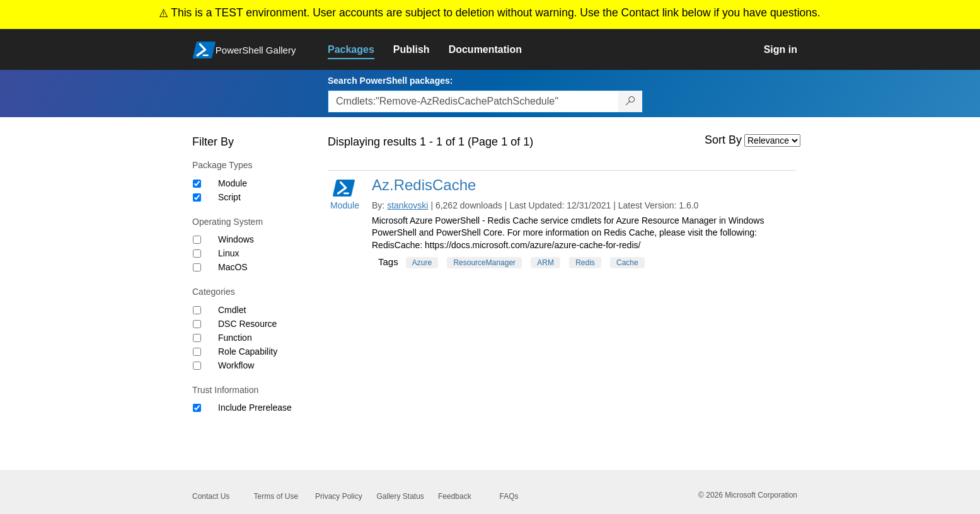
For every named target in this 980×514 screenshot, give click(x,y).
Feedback (455, 496)
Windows (236, 239)
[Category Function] (197, 338)
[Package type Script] (197, 197)
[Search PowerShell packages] (631, 101)
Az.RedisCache (424, 185)
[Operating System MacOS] (197, 267)
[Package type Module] (197, 184)
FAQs (509, 496)
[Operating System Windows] (197, 240)
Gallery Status (401, 496)
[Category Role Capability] (197, 352)
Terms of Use (276, 496)
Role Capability (248, 351)
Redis (585, 263)
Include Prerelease (255, 408)
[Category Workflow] (197, 366)
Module (233, 183)
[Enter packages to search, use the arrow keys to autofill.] (473, 101)
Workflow (236, 365)
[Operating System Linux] (197, 254)
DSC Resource (247, 324)
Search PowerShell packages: (390, 81)
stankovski (407, 205)
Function (235, 338)
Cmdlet (232, 310)
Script (229, 197)
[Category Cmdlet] (197, 310)
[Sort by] (772, 140)
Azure (422, 263)
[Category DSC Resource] (197, 324)
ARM (545, 263)
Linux (228, 253)
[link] (360, 50)
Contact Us (211, 496)
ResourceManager (484, 263)
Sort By (723, 140)
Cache (627, 263)
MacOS (233, 267)
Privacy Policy (339, 496)
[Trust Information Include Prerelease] (197, 408)
